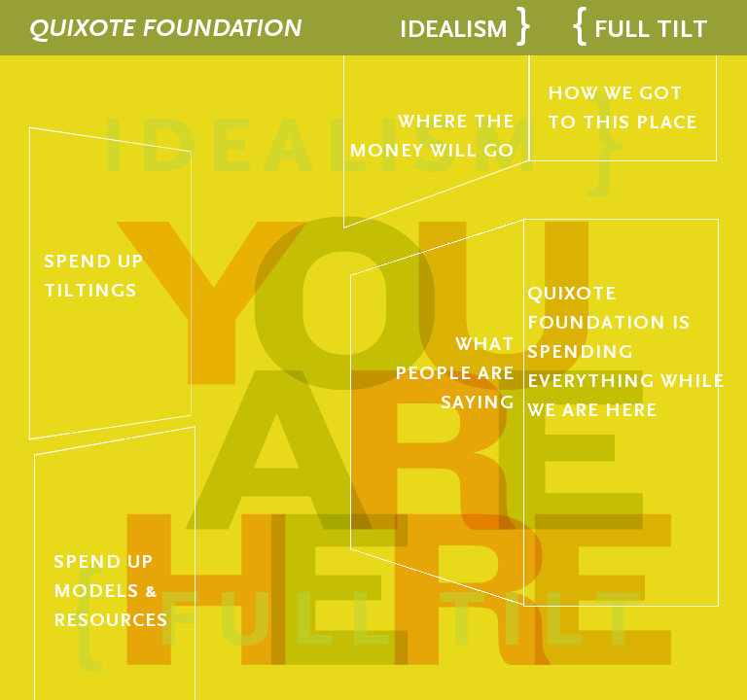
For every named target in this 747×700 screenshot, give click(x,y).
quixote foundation (166, 27)
